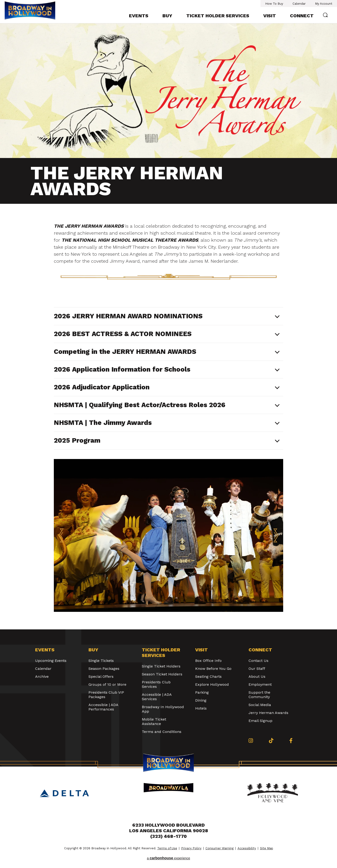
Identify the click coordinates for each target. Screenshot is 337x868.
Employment (260, 684)
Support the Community (259, 695)
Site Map (267, 848)
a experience (169, 858)
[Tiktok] (271, 741)
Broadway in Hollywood (30, 11)
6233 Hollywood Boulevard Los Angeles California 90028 (169, 828)
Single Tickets (101, 661)
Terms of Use (167, 848)
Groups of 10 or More (107, 684)
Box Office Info (208, 661)
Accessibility (247, 848)
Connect (302, 16)
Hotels (201, 708)
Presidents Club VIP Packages (106, 695)
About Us (257, 676)
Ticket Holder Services (218, 16)
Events (139, 16)
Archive (42, 676)
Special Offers (101, 676)
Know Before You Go (213, 669)
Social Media (260, 705)
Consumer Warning (220, 848)
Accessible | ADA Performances (103, 707)
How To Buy (274, 4)
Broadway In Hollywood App (163, 709)
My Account (324, 4)
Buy (167, 16)
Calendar (299, 4)
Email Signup (260, 721)
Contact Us (258, 661)
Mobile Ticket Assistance (154, 721)
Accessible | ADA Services (157, 697)
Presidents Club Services (156, 684)
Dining (201, 700)
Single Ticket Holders (161, 666)
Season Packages (104, 669)
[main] (168, 326)
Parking (202, 692)
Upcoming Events (51, 661)
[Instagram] (251, 741)
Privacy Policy (191, 848)
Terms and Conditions (162, 732)
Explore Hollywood (212, 684)
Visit (270, 16)
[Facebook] (291, 741)
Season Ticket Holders (162, 674)
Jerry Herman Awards (268, 713)
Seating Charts (208, 676)
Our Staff (257, 669)
